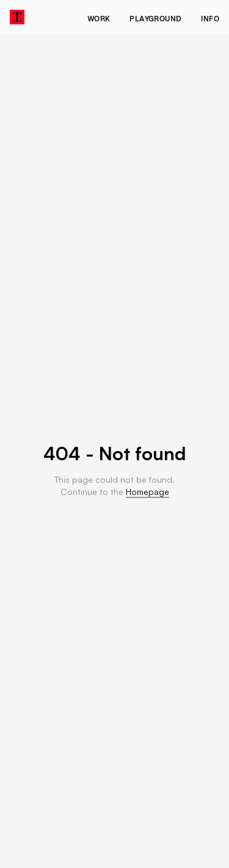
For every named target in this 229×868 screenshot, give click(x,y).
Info (210, 19)
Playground (155, 19)
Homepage (147, 492)
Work (99, 19)
